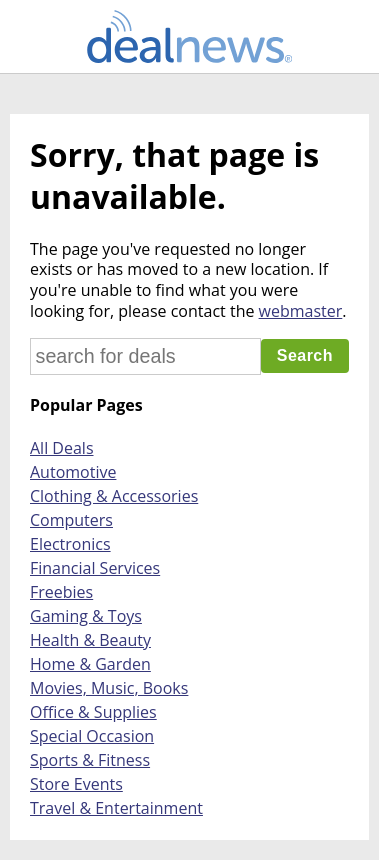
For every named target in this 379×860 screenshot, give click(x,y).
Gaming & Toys (86, 616)
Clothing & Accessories (114, 496)
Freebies (61, 592)
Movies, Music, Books (109, 688)
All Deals (62, 448)
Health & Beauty (90, 640)
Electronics (70, 544)
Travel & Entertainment (116, 808)
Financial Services (95, 568)
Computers (71, 520)
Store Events (76, 784)
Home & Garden (90, 664)
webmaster (301, 311)
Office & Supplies (93, 712)
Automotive (73, 472)
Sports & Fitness (90, 760)
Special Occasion (92, 736)
